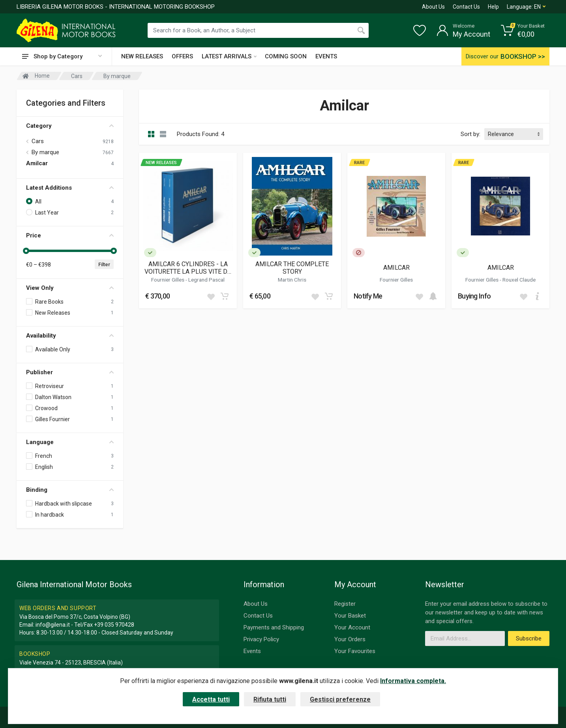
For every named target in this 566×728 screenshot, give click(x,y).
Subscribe (529, 638)
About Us (433, 7)
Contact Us (466, 7)
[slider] (26, 251)
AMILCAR (396, 268)
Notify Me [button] (368, 296)
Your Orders (350, 639)
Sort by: (470, 134)
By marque (45, 152)
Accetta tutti (211, 699)
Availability (70, 336)
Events (252, 651)
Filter (104, 264)
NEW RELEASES (142, 56)
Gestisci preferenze (340, 699)
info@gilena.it (53, 625)
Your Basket (350, 616)
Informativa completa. (413, 681)
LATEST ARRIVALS (229, 56)
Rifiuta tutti (270, 699)
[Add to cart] (225, 296)
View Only (70, 288)
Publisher (70, 372)
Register (345, 604)
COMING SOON (286, 56)
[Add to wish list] (211, 296)
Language (70, 442)
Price (70, 235)
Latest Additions (70, 188)
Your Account (352, 627)
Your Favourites (355, 651)
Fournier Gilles (168, 280)
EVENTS (326, 56)
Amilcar (37, 163)
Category (70, 126)
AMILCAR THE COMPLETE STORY (292, 268)
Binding (70, 490)
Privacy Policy (261, 639)
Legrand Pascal (206, 280)
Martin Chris (292, 280)
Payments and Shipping (274, 627)
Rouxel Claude (519, 280)
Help (493, 7)
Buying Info (474, 296)
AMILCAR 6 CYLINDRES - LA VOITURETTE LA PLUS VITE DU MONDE (188, 268)
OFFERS (182, 56)
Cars (38, 141)
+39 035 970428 (114, 625)
